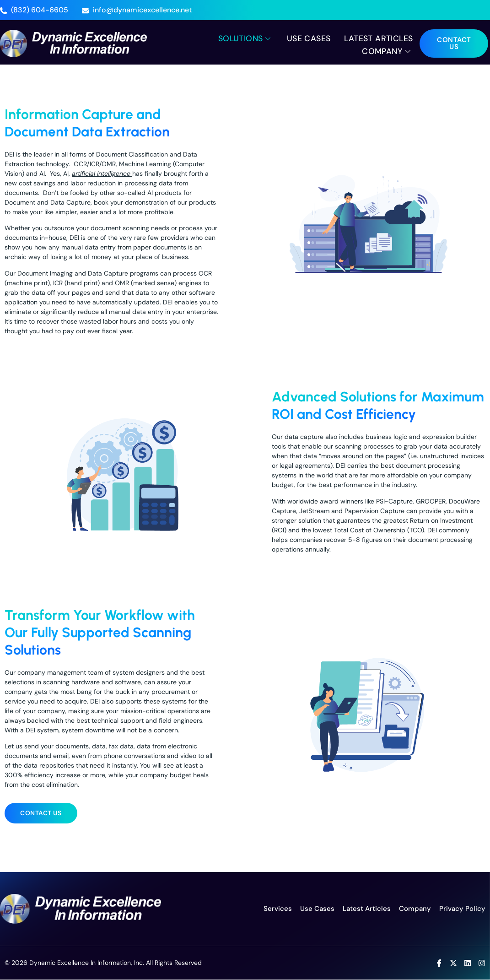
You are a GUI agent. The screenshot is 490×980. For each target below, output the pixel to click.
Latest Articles (377, 38)
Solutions (242, 38)
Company (387, 50)
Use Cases (306, 38)
